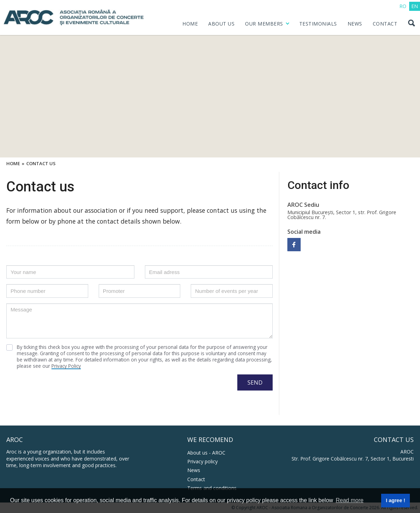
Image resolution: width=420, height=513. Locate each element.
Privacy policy (202, 461)
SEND (255, 382)
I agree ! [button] (395, 500)
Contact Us (41, 164)
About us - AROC (206, 453)
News (194, 470)
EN (415, 6)
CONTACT (385, 24)
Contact (196, 479)
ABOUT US (221, 24)
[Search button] (411, 24)
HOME (190, 24)
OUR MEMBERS (264, 24)
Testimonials (318, 24)
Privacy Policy (66, 366)
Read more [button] (349, 500)
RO (403, 6)
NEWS (355, 24)
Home (13, 164)
